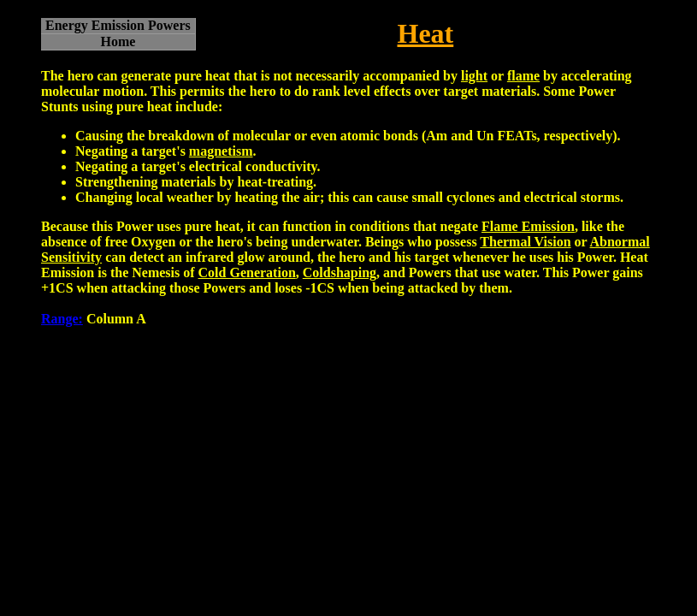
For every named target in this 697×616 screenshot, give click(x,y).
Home (118, 41)
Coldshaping (340, 272)
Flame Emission (528, 226)
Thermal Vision (525, 242)
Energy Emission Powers (118, 25)
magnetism (221, 151)
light (474, 76)
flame (523, 76)
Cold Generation (247, 272)
